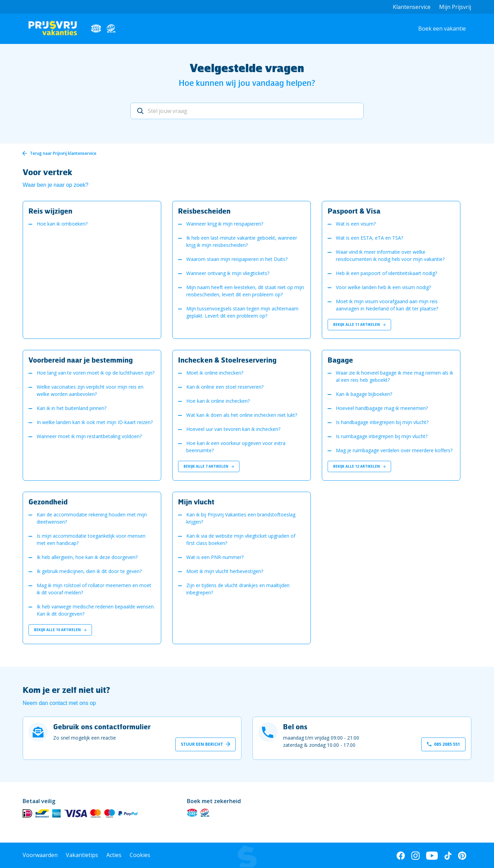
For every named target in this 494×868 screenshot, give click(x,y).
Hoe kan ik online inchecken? (218, 401)
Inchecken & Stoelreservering (227, 360)
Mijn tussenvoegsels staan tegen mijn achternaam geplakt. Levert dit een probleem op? (242, 312)
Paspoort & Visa (354, 211)
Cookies (140, 855)
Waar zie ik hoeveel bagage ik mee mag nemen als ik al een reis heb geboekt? (395, 376)
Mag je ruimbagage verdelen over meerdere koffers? (394, 450)
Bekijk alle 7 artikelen (209, 466)
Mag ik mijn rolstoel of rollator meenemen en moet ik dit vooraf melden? (94, 589)
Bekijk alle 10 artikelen (60, 630)
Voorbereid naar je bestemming (81, 360)
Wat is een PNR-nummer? (215, 557)
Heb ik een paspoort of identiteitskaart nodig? (386, 273)
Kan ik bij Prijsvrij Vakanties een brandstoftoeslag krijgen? (241, 518)
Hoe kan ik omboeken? (62, 224)
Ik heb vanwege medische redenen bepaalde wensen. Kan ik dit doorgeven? (96, 610)
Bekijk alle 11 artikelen (359, 324)
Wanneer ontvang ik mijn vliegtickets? (228, 273)
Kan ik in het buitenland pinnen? (72, 408)
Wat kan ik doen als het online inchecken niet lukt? (242, 415)
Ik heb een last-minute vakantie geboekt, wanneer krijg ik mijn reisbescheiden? (242, 241)
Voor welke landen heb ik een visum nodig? (383, 287)
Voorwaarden (40, 855)
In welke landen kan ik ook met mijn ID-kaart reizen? (95, 422)
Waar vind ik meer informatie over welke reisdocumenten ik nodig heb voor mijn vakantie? (390, 255)
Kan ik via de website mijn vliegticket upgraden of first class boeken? (241, 539)
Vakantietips (82, 855)
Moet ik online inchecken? (215, 373)
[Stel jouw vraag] (247, 111)
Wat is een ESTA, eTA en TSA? (369, 238)
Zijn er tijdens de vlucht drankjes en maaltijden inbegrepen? (238, 589)
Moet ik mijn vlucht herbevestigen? (225, 571)
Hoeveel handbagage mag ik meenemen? (382, 408)
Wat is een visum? (356, 224)
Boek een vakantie (442, 28)
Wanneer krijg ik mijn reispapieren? (225, 224)
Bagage (340, 360)
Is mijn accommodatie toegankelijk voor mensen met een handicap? (91, 539)
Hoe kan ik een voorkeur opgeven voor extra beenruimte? (236, 447)
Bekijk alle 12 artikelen (359, 466)
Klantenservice (412, 7)
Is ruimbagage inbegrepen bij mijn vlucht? (382, 436)
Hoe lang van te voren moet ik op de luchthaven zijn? (96, 373)
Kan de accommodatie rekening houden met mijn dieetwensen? (92, 518)
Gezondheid (48, 502)
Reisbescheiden (204, 211)
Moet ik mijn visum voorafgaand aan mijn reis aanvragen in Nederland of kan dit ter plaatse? (387, 305)
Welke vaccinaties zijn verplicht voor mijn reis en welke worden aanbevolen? (90, 390)
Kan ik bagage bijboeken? (364, 394)
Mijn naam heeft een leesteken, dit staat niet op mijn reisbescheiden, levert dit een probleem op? (245, 291)
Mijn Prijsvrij (455, 7)
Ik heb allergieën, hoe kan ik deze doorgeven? (87, 557)
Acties (114, 855)
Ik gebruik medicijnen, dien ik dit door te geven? (89, 571)
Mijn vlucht (196, 502)
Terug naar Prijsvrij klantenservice (63, 153)
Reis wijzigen (50, 211)
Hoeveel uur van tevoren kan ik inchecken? (233, 429)
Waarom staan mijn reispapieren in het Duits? (237, 259)
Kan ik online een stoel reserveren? (225, 387)
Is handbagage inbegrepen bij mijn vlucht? (382, 422)
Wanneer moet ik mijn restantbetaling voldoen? (89, 436)
